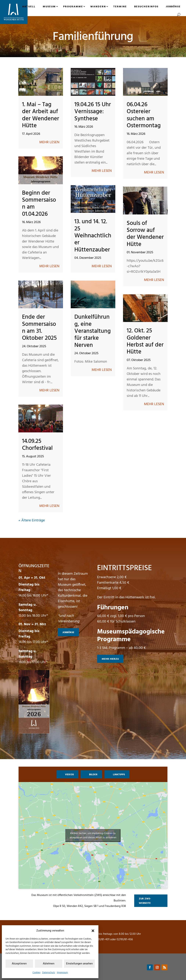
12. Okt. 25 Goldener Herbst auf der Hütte (145, 341)
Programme (73, 7)
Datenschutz (49, 973)
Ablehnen (49, 964)
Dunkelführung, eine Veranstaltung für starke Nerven (93, 331)
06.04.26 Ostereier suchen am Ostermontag (144, 115)
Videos (69, 775)
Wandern (98, 7)
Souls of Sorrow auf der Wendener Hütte (145, 234)
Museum (49, 7)
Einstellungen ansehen (79, 964)
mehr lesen (49, 142)
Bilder (93, 775)
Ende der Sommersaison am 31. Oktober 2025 (39, 328)
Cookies (36, 973)
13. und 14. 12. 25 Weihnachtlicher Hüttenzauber (93, 236)
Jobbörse (173, 7)
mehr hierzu (110, 659)
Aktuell (29, 7)
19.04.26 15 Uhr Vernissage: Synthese (93, 112)
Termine (120, 7)
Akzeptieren (19, 964)
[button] (93, 931)
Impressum (62, 973)
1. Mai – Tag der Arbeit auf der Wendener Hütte (41, 115)
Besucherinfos (146, 7)
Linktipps (119, 775)
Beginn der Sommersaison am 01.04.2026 (39, 204)
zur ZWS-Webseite (145, 901)
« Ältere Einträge (32, 520)
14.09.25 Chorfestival (37, 445)
